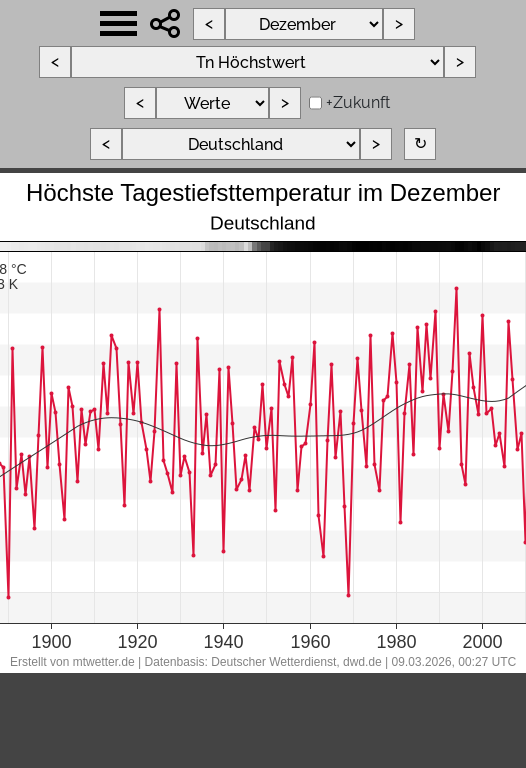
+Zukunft (358, 102)
